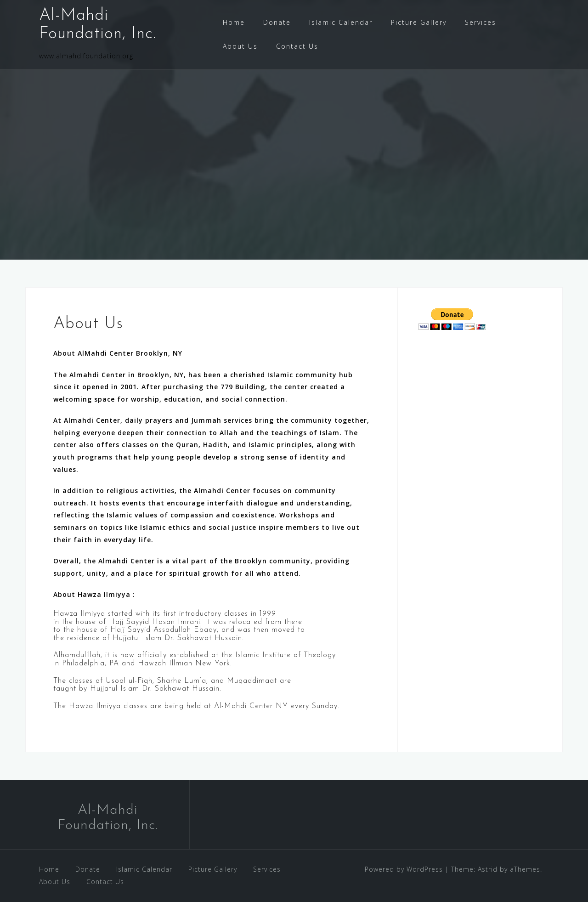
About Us (240, 46)
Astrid (488, 869)
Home (234, 22)
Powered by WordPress (404, 869)
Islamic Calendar (341, 22)
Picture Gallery (419, 22)
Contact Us (297, 46)
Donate (277, 22)
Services (481, 22)
